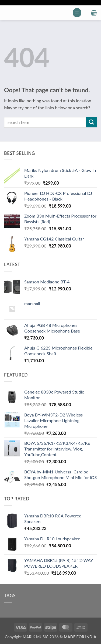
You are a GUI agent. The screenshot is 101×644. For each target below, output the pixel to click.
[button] (77, 13)
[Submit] (92, 122)
